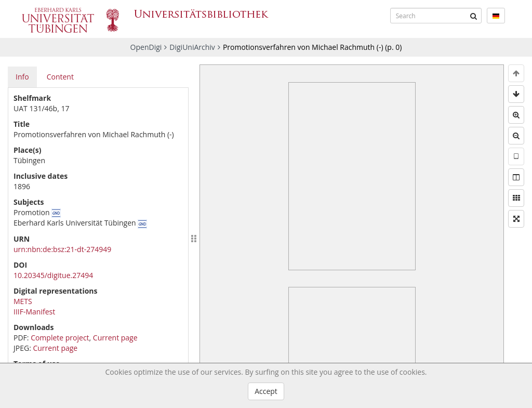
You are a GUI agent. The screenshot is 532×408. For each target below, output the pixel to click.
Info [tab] (22, 77)
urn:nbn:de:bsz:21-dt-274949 (62, 249)
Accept (266, 391)
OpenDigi (146, 47)
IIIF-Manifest (34, 312)
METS (23, 301)
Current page (115, 338)
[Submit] (474, 16)
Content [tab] (60, 77)
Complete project (60, 338)
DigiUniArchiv (192, 47)
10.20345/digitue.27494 (53, 275)
